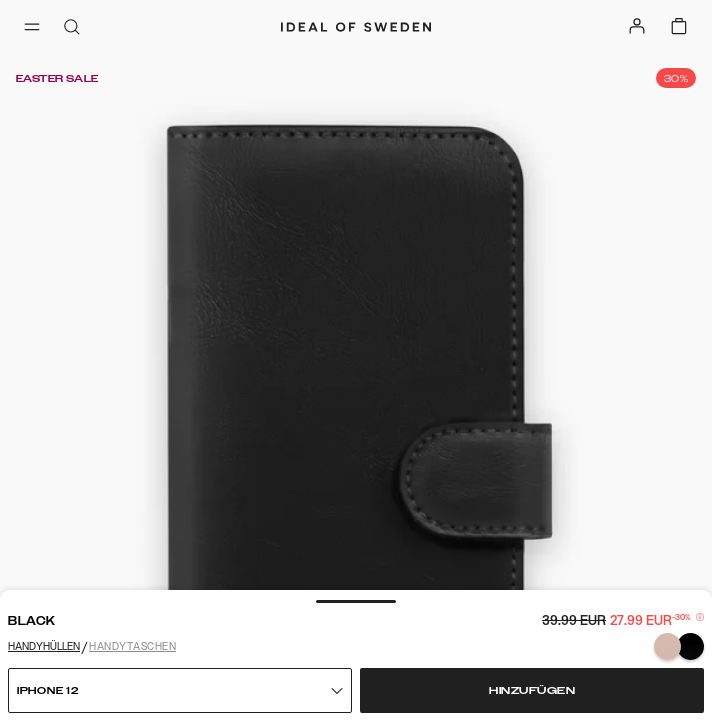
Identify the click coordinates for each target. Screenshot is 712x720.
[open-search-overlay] (72, 28)
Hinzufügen (532, 691)
